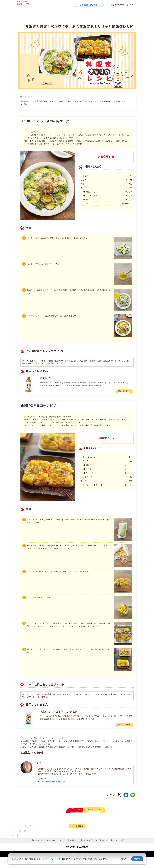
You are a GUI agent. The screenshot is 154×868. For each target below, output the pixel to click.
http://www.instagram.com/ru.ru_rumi (56, 784)
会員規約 (73, 851)
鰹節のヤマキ (32, 851)
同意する (137, 859)
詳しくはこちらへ (121, 392)
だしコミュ (29, 5)
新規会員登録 (115, 5)
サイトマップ (88, 851)
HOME (24, 14)
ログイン (132, 5)
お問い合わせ (105, 851)
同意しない (124, 859)
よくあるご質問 (123, 851)
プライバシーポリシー (54, 851)
